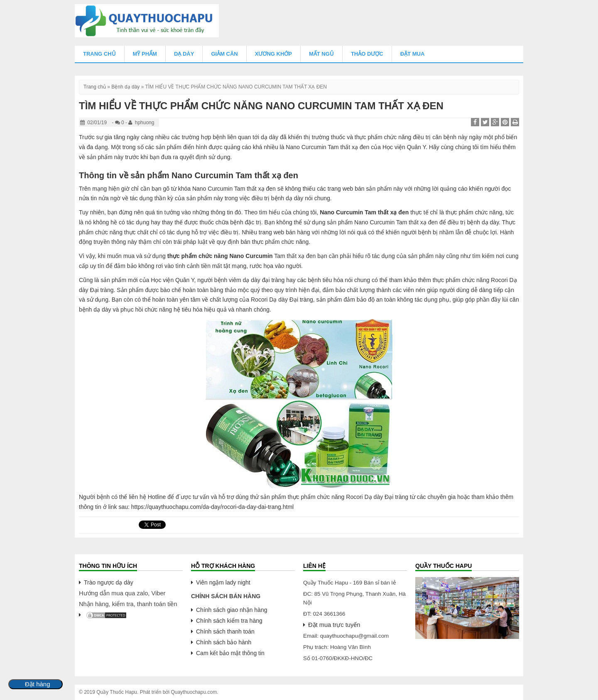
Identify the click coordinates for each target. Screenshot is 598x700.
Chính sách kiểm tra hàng (229, 621)
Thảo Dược (367, 54)
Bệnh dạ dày (125, 87)
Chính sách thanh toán (225, 631)
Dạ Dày (184, 54)
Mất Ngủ (321, 54)
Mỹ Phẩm (145, 54)
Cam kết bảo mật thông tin (230, 653)
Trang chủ (99, 54)
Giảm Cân (224, 54)
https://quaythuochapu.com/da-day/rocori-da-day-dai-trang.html (212, 507)
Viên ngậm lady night (223, 582)
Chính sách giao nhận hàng (232, 610)
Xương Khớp (273, 54)
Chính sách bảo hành (224, 642)
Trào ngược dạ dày (109, 582)
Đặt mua (413, 54)
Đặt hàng (38, 684)
